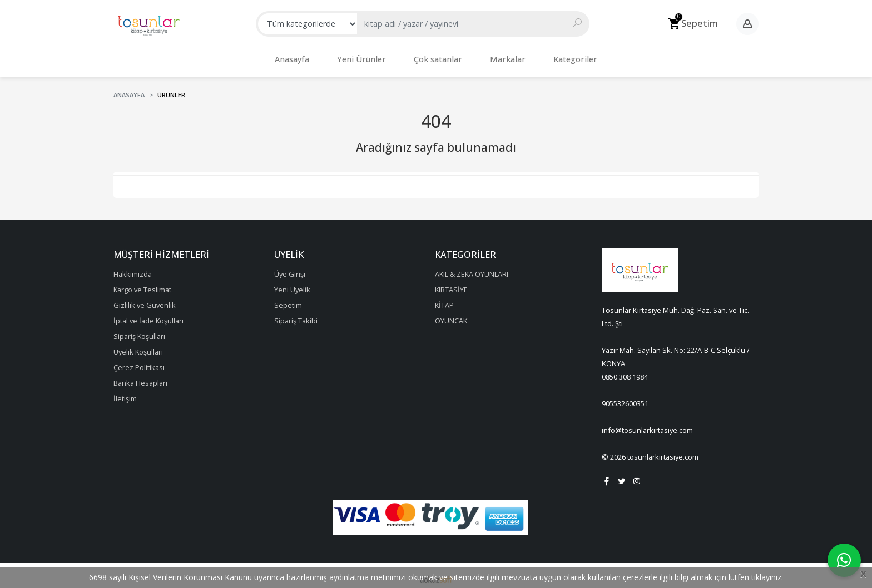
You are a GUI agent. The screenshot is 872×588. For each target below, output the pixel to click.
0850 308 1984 (625, 371)
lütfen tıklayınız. (756, 577)
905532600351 (625, 398)
